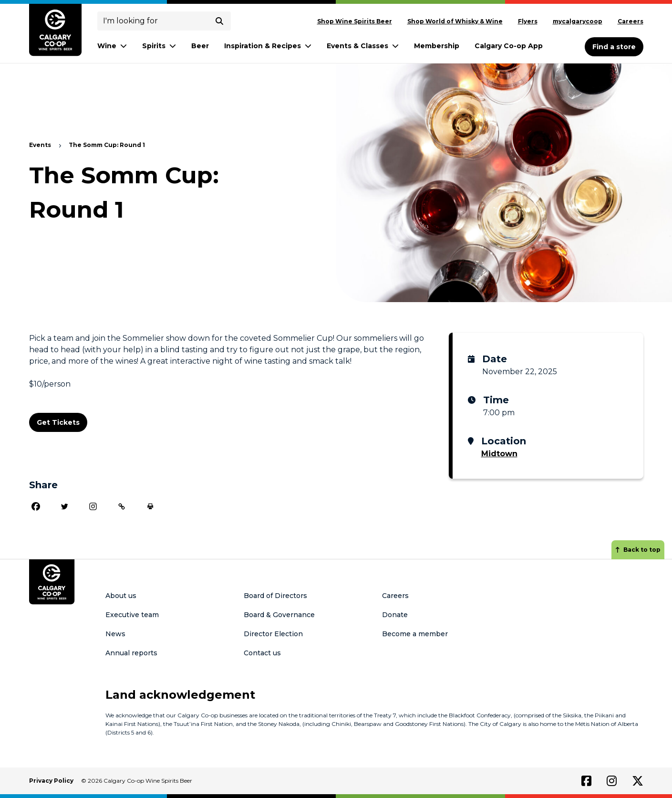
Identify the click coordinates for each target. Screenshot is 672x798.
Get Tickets (58, 422)
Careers (631, 21)
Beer (200, 46)
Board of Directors (275, 596)
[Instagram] (93, 506)
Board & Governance (279, 615)
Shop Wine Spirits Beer (355, 21)
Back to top (638, 550)
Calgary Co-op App (509, 46)
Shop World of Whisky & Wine (455, 21)
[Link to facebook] (586, 781)
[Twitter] (64, 506)
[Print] (150, 506)
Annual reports (131, 653)
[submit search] (219, 21)
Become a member (415, 634)
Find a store (614, 47)
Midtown (499, 454)
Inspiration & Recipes (268, 46)
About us (121, 596)
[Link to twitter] (638, 781)
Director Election (273, 634)
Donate (395, 615)
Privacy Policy (51, 781)
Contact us (262, 653)
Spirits (159, 46)
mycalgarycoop (578, 21)
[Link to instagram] (612, 781)
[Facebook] (36, 506)
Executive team (132, 615)
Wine (112, 46)
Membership (437, 46)
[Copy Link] (122, 506)
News (115, 634)
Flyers (528, 21)
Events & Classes (363, 46)
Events (40, 145)
